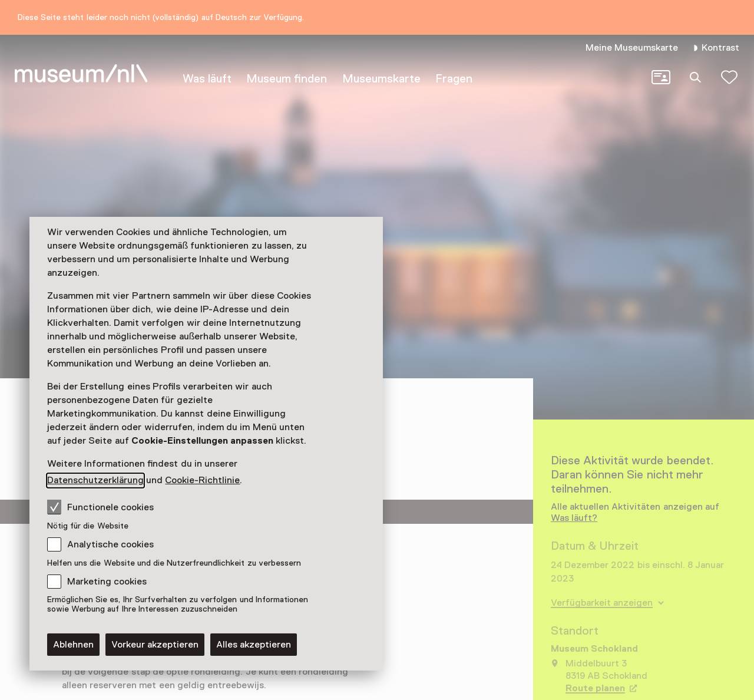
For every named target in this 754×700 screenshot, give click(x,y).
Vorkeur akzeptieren (155, 645)
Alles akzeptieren (254, 645)
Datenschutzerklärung (95, 480)
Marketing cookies (107, 582)
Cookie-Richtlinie (202, 480)
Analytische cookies (110, 544)
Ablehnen (73, 645)
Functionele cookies (100, 507)
